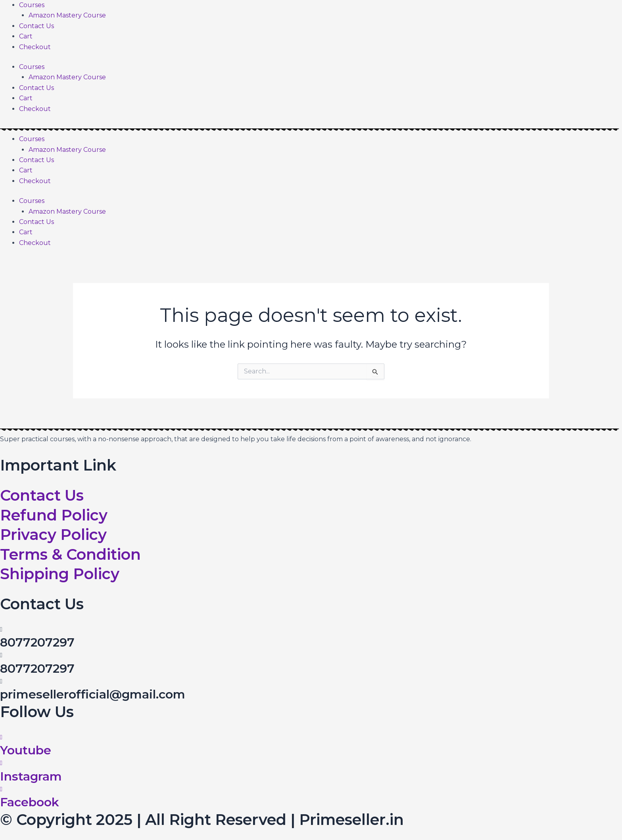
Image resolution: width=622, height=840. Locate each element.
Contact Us (36, 26)
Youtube (26, 750)
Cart (26, 36)
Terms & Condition (70, 554)
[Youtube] (1, 737)
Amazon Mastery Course (67, 15)
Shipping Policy (60, 574)
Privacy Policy (53, 535)
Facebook (30, 802)
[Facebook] (1, 789)
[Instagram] (1, 763)
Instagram (31, 776)
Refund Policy (54, 515)
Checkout (35, 47)
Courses (32, 5)
